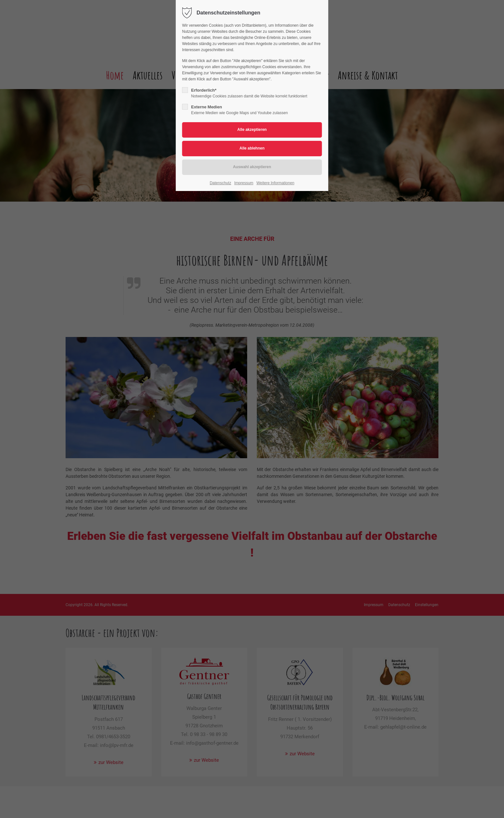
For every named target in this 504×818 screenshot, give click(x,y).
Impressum (244, 183)
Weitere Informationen (275, 183)
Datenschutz (220, 183)
